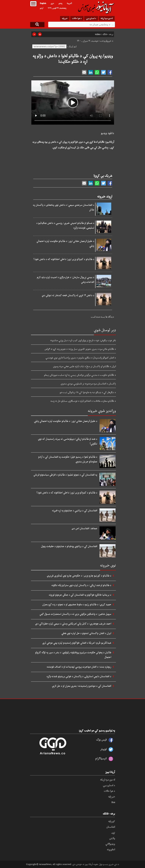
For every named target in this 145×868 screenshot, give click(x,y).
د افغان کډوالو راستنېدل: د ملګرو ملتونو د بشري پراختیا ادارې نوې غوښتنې (81, 357)
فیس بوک (101, 740)
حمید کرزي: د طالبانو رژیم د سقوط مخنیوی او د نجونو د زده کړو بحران (77, 604)
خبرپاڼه (65, 18)
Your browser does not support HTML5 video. (73, 102)
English (43, 3)
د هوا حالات (77, 18)
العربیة (69, 3)
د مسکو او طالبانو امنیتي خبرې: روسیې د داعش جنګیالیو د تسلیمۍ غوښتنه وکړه (65, 225)
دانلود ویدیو (107, 133)
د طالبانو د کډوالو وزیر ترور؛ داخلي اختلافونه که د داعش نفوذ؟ (64, 259)
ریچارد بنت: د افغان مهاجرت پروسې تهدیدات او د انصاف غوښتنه (79, 667)
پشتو (60, 3)
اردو (42, 8)
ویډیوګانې (110, 844)
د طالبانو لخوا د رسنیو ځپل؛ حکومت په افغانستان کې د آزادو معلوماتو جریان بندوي (68, 459)
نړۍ (113, 832)
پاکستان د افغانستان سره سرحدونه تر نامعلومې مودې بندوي (88, 383)
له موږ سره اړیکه (107, 18)
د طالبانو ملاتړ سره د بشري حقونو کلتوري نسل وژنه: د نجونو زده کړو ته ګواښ (80, 349)
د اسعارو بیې (91, 18)
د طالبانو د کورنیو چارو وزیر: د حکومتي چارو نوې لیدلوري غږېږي (79, 575)
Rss (113, 802)
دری (52, 3)
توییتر (103, 749)
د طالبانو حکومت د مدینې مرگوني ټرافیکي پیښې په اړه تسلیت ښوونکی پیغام (80, 375)
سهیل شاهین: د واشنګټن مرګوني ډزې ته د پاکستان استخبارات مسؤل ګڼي (75, 614)
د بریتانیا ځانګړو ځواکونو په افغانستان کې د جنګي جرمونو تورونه (80, 595)
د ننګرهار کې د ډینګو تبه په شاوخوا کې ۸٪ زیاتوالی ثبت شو (88, 392)
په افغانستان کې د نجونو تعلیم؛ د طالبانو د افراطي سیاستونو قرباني (65, 475)
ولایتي (112, 838)
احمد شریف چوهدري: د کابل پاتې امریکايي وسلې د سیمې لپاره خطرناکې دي (73, 623)
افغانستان (111, 827)
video (98, 34)
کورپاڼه (112, 821)
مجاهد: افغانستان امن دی (84, 528)
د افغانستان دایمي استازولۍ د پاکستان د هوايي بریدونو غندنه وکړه (79, 676)
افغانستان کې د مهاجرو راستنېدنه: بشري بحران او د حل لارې (82, 686)
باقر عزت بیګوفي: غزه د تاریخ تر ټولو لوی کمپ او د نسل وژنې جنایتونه (83, 340)
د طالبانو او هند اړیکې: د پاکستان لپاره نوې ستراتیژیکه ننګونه (81, 585)
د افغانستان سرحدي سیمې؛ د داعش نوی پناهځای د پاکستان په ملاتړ (64, 207)
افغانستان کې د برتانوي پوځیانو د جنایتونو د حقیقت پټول (69, 546)
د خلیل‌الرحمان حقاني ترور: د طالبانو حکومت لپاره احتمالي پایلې (65, 243)
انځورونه (111, 849)
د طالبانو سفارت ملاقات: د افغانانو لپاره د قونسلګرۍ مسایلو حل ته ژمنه (83, 401)
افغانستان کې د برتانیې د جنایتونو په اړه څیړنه (75, 510)
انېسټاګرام (101, 758)
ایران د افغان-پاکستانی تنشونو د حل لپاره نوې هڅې (86, 633)
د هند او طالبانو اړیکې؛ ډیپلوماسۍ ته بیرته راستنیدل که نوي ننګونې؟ (68, 441)
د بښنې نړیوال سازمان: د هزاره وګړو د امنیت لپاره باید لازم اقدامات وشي (66, 279)
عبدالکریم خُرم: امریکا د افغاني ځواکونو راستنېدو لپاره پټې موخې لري (77, 643)
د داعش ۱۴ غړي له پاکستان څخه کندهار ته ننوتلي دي (68, 295)
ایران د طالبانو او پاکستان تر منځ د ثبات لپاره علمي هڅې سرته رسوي (84, 366)
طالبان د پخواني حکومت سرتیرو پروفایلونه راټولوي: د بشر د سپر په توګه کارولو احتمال (73, 655)
